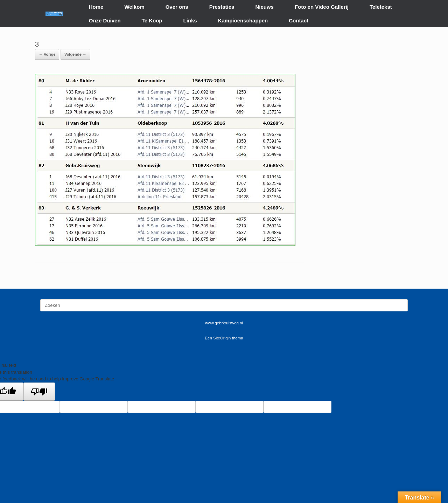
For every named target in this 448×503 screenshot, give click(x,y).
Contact (299, 20)
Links (190, 20)
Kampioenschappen (243, 20)
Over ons (177, 7)
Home (96, 7)
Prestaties (222, 7)
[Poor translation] (39, 392)
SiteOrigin (222, 338)
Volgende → (75, 54)
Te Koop (152, 20)
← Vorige (47, 54)
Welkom (134, 7)
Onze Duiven (105, 20)
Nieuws (264, 7)
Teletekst (381, 7)
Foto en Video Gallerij (322, 7)
